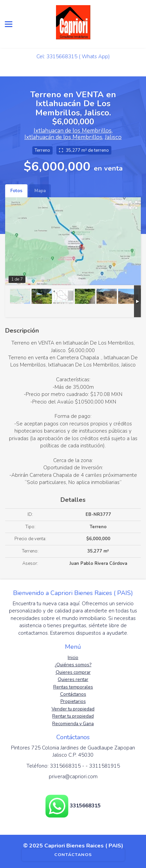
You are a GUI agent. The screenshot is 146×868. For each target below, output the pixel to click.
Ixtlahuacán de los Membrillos (63, 137)
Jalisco (113, 137)
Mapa (40, 191)
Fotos (16, 191)
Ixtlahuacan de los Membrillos (73, 131)
